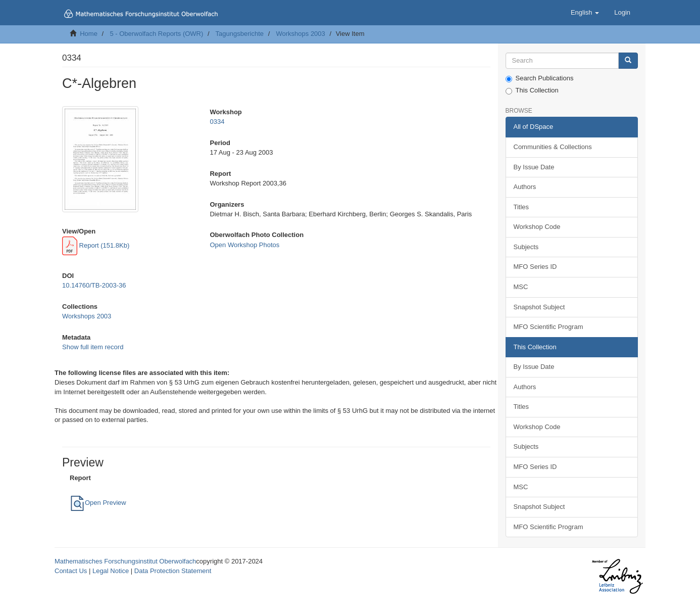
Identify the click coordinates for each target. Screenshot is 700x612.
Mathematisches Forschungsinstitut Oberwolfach (125, 561)
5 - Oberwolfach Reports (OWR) (156, 34)
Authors (525, 187)
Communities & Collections (553, 147)
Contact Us (71, 571)
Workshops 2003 (300, 34)
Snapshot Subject (539, 307)
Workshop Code (537, 227)
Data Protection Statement (173, 571)
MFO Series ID (535, 267)
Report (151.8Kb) (96, 245)
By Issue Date (534, 167)
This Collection (532, 90)
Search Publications (540, 78)
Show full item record (93, 347)
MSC (521, 287)
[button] (585, 13)
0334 (217, 122)
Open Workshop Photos (244, 245)
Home (89, 34)
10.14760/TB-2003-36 (94, 285)
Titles (521, 207)
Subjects (526, 247)
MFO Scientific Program (548, 327)
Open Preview (98, 503)
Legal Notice (111, 571)
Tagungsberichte (240, 34)
